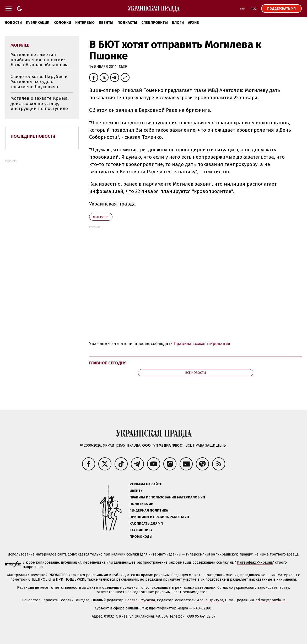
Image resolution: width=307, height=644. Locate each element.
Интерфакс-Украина (255, 562)
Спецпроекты (155, 23)
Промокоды (141, 537)
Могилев (101, 217)
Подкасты (127, 23)
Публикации (38, 23)
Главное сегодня (108, 363)
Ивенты (106, 23)
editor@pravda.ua (271, 600)
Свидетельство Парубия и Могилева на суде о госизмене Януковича (39, 82)
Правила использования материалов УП (167, 497)
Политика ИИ (141, 504)
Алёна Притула (210, 600)
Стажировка (141, 530)
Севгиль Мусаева (140, 600)
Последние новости (33, 136)
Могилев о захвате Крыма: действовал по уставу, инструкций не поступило (40, 103)
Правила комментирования (202, 344)
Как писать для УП (146, 523)
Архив (193, 23)
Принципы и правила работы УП (159, 517)
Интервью (85, 23)
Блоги (178, 23)
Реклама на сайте (146, 484)
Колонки (62, 23)
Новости (13, 23)
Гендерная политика (149, 510)
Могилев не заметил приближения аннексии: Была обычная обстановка (40, 60)
